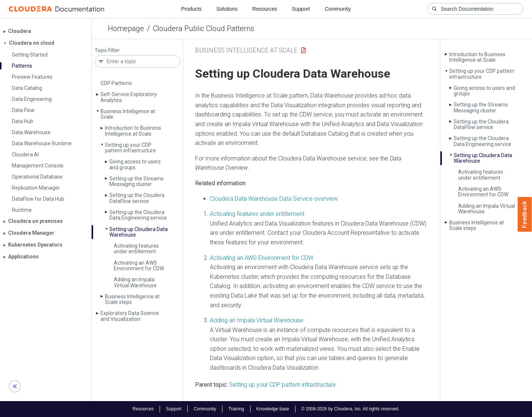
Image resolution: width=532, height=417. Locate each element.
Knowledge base (273, 409)
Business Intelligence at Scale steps (132, 299)
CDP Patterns (116, 83)
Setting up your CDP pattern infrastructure (130, 148)
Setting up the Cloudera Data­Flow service (137, 198)
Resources (265, 9)
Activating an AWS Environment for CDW (139, 266)
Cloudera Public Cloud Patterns (204, 28)
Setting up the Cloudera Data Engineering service (138, 215)
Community (338, 9)
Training (236, 409)
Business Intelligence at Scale (128, 114)
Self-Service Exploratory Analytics (129, 97)
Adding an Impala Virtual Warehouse (135, 282)
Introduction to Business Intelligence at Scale (133, 131)
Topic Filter (107, 50)
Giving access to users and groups (135, 164)
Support (301, 9)
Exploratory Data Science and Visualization (130, 316)
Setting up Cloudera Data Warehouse (139, 232)
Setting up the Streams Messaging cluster (137, 181)
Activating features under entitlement (136, 249)
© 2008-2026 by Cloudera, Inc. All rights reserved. (351, 409)
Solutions (227, 9)
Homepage (126, 28)
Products (191, 9)
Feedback (525, 214)
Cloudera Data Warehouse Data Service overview (274, 199)
